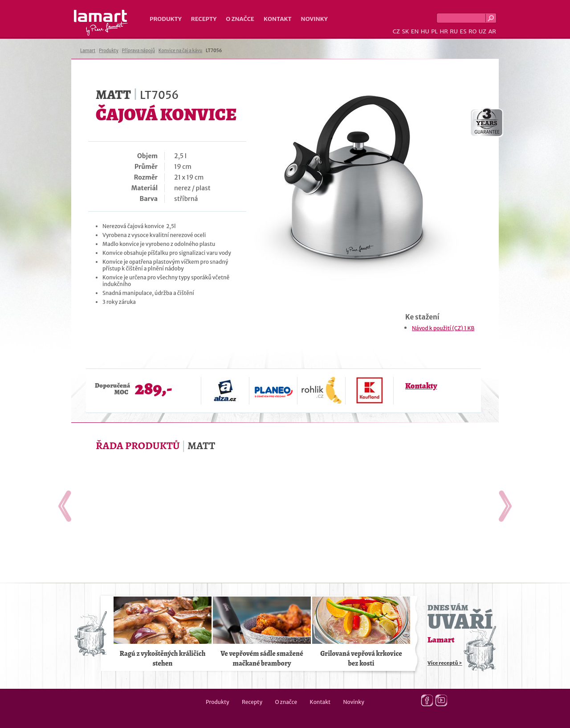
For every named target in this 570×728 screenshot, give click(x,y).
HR (444, 31)
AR (492, 31)
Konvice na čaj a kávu (180, 51)
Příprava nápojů (138, 51)
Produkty (166, 19)
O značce (240, 19)
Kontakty (421, 386)
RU (454, 31)
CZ (396, 31)
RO (472, 31)
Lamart (101, 23)
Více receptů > (445, 663)
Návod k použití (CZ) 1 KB (443, 328)
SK (405, 31)
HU (425, 31)
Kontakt (278, 19)
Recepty (204, 19)
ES (463, 31)
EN (415, 31)
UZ (482, 31)
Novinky (314, 19)
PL (434, 31)
